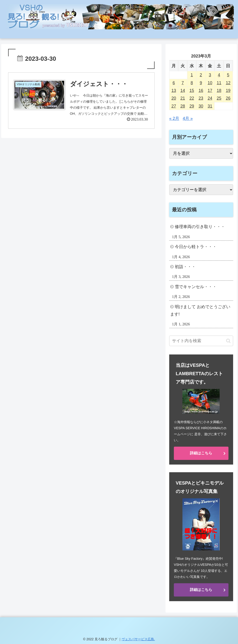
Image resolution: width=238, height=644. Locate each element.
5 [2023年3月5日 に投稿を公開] (228, 75)
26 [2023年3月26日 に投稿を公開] (228, 98)
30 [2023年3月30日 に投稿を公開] (201, 106)
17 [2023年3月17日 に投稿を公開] (210, 91)
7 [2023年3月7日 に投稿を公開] (183, 83)
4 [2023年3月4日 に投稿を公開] (219, 75)
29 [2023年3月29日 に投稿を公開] (192, 106)
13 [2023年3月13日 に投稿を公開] (174, 91)
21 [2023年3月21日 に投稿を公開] (183, 98)
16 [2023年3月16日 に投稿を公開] (201, 91)
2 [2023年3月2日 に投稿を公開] (201, 75)
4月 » (188, 118)
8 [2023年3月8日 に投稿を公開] (192, 83)
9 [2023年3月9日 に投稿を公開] (201, 83)
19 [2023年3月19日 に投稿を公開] (228, 91)
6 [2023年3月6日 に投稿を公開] (174, 83)
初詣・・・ (185, 267)
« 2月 (174, 118)
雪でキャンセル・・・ (196, 287)
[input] (201, 341)
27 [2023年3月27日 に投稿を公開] (174, 106)
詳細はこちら (201, 453)
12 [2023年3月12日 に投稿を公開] (228, 83)
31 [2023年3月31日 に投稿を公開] (210, 106)
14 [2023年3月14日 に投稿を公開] (183, 91)
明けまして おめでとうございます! (200, 310)
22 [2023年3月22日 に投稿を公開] (192, 98)
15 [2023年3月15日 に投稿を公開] (192, 91)
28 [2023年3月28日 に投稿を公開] (183, 106)
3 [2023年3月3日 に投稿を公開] (210, 75)
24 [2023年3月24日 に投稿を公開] (210, 98)
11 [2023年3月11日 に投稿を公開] (219, 83)
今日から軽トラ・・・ (196, 247)
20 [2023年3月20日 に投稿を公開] (174, 98)
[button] (228, 341)
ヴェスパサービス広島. (138, 639)
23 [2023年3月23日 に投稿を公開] (201, 98)
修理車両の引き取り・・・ (200, 227)
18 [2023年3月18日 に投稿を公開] (219, 91)
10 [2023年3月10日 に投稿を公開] (210, 83)
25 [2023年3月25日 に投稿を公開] (219, 98)
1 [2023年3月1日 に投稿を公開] (192, 75)
